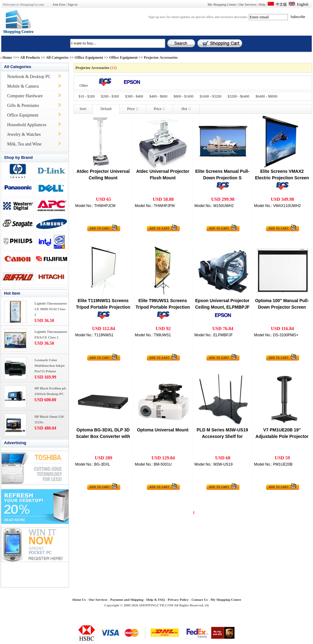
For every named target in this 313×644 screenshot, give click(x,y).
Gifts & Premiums (23, 106)
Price (133, 109)
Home (7, 57)
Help (262, 4)
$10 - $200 (87, 96)
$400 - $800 (158, 96)
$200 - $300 (110, 96)
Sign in (73, 4)
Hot (186, 109)
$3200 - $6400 (238, 96)
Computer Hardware (25, 96)
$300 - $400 (134, 96)
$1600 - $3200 (211, 96)
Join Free (59, 4)
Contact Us (200, 600)
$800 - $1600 (184, 96)
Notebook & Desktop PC (29, 77)
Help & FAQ (156, 600)
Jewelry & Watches (24, 134)
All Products (30, 57)
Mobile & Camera (23, 86)
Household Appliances (27, 125)
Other (84, 85)
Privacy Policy (178, 600)
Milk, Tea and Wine (24, 144)
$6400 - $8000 (266, 96)
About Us (79, 600)
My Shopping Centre (222, 4)
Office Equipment (89, 57)
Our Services (247, 4)
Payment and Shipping (127, 600)
